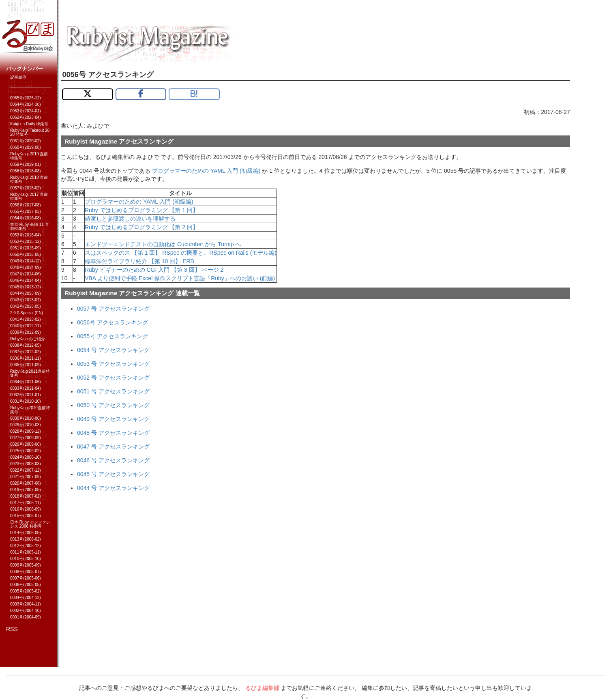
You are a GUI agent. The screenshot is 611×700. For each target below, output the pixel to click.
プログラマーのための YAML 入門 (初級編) (206, 171)
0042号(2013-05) (26, 306)
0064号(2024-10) (26, 104)
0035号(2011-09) (26, 365)
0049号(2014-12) (26, 261)
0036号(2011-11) (26, 358)
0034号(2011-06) (26, 382)
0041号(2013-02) (26, 319)
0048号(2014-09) (26, 267)
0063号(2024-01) (26, 111)
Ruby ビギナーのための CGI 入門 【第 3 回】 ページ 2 (154, 270)
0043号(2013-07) (26, 300)
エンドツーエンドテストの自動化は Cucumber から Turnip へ (163, 244)
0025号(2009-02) (26, 451)
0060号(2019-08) (26, 147)
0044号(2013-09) (26, 293)
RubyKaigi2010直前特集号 (30, 410)
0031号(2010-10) (26, 401)
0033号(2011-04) (26, 388)
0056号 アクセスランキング (113, 322)
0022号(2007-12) (26, 470)
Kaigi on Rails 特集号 (29, 124)
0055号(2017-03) (26, 212)
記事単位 (18, 77)
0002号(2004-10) (26, 611)
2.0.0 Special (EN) (27, 313)
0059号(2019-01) (26, 164)
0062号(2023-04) (26, 117)
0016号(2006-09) (26, 509)
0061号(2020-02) (26, 141)
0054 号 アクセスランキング (113, 350)
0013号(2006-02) (26, 539)
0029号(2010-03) (26, 425)
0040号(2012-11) (26, 326)
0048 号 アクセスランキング (113, 433)
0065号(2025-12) (26, 98)
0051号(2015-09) (26, 248)
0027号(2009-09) (26, 438)
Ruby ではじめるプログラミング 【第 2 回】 (141, 227)
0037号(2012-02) (26, 352)
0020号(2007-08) (26, 483)
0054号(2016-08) (26, 218)
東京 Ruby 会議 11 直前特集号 (30, 227)
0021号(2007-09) (26, 477)
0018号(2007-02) (26, 496)
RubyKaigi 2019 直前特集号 (29, 156)
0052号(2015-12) (26, 242)
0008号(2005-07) (26, 572)
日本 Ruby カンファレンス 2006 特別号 (30, 524)
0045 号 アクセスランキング (113, 474)
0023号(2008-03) (26, 464)
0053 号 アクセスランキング (113, 364)
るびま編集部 (262, 688)
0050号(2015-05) (26, 254)
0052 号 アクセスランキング (113, 378)
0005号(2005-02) (26, 591)
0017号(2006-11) (26, 503)
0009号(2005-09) (26, 565)
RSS (12, 629)
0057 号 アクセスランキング (113, 309)
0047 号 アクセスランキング (113, 447)
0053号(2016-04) (26, 235)
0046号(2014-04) (26, 280)
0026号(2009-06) (26, 444)
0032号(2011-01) (26, 395)
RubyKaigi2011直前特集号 (30, 373)
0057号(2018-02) (26, 188)
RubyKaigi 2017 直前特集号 (29, 196)
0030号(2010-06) (26, 418)
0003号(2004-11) (26, 604)
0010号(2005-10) (26, 559)
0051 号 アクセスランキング (113, 391)
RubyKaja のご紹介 (28, 339)
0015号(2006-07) (26, 516)
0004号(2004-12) (26, 598)
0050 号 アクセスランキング (113, 405)
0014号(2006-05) (26, 533)
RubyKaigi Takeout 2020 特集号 (30, 132)
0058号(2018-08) (26, 171)
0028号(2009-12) (26, 431)
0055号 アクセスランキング (113, 336)
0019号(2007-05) (26, 490)
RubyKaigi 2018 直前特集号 (29, 179)
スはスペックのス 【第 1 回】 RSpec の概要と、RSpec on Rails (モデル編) (181, 253)
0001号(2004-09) (26, 617)
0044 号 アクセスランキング (113, 488)
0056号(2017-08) (26, 205)
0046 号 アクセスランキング (113, 460)
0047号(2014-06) (26, 274)
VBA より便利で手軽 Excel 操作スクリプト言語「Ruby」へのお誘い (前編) (180, 278)
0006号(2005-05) (26, 585)
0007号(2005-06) (26, 578)
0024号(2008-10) (26, 457)
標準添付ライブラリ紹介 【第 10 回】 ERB (139, 261)
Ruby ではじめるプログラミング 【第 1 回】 (141, 210)
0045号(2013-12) (26, 287)
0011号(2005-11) (26, 552)
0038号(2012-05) (26, 345)
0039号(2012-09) (26, 332)
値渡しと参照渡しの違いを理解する (130, 219)
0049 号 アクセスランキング (113, 419)
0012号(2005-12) (26, 546)
